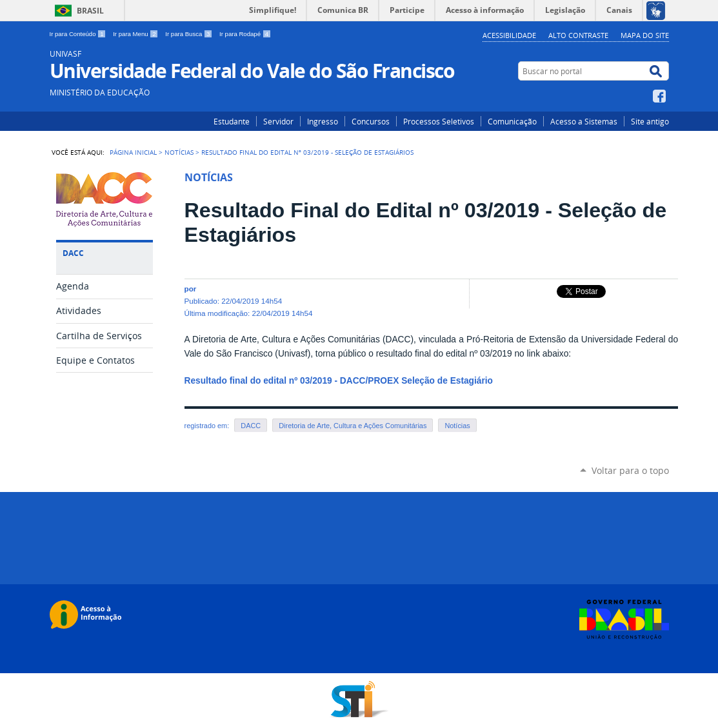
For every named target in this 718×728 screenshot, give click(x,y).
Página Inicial (133, 152)
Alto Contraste (578, 35)
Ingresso (323, 121)
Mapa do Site (645, 35)
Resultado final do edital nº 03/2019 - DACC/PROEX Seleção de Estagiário (339, 381)
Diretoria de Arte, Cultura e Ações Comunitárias (353, 426)
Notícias (179, 152)
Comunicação (512, 121)
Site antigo (650, 121)
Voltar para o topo (630, 470)
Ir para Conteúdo (79, 34)
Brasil (90, 11)
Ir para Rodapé (245, 34)
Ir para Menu (136, 34)
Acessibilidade (509, 35)
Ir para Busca (190, 34)
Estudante (232, 121)
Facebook (661, 96)
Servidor (278, 121)
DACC (251, 426)
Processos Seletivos (439, 121)
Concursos (371, 121)
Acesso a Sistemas (584, 121)
